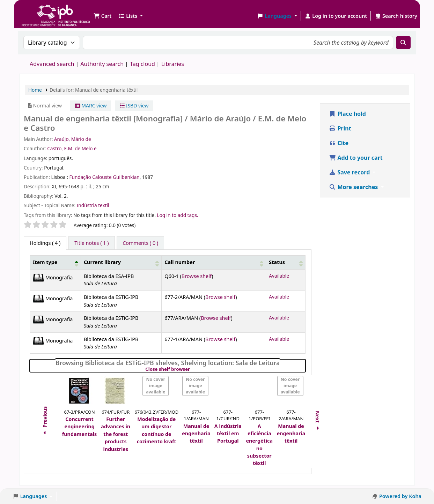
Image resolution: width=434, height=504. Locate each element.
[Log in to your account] (336, 16)
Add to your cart (356, 158)
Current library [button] (102, 262)
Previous (45, 421)
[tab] (91, 243)
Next (318, 422)
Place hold (347, 114)
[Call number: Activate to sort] (214, 262)
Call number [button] (180, 262)
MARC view (91, 106)
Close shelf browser (192, 369)
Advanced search (52, 64)
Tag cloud (142, 64)
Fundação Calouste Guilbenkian (104, 177)
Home (35, 90)
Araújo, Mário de (73, 139)
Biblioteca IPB (38, 10)
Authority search (102, 64)
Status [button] (277, 262)
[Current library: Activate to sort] (121, 262)
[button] (102, 16)
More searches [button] (354, 187)
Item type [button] (45, 262)
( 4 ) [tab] (45, 243)
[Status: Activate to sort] (286, 262)
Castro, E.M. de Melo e (72, 148)
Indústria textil (93, 205)
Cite (339, 143)
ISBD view (134, 106)
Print (340, 128)
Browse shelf (197, 276)
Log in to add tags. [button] (177, 215)
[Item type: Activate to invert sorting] (56, 262)
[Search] (403, 43)
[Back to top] (413, 483)
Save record (350, 172)
